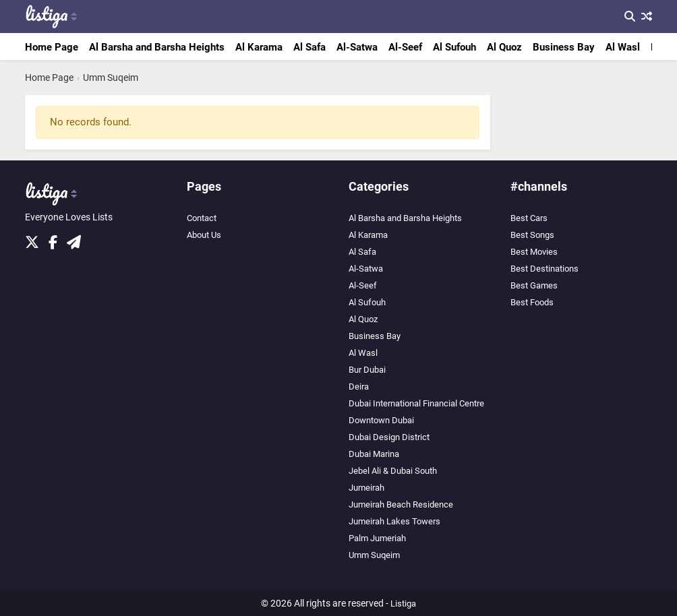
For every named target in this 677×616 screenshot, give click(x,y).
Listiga (403, 604)
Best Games (534, 285)
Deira (359, 387)
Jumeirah (366, 488)
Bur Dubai (367, 370)
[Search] (628, 17)
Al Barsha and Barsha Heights (157, 47)
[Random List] (645, 17)
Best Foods (532, 302)
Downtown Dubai (381, 420)
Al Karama (259, 47)
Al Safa (310, 47)
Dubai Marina (374, 454)
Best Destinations (544, 269)
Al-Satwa (357, 47)
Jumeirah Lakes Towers (394, 521)
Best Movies (534, 252)
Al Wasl (623, 47)
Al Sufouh (454, 47)
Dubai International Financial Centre (416, 403)
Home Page (52, 47)
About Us (204, 235)
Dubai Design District (389, 437)
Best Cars (529, 218)
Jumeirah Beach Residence (401, 504)
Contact (202, 218)
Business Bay (564, 47)
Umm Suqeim (111, 78)
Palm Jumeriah (377, 538)
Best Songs (532, 235)
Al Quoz (504, 47)
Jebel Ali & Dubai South (393, 471)
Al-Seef (405, 47)
